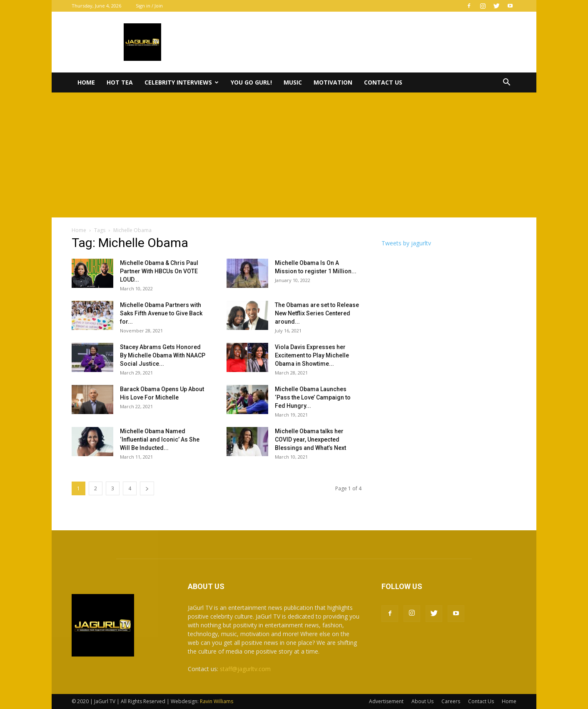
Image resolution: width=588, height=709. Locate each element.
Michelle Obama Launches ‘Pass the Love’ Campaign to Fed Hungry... (313, 397)
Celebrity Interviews (182, 82)
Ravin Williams (217, 701)
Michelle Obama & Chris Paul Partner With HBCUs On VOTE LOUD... (159, 271)
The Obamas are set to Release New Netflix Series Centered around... (317, 313)
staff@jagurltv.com (245, 669)
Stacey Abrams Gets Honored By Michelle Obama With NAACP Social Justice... (163, 355)
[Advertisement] (294, 155)
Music (293, 82)
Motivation (333, 82)
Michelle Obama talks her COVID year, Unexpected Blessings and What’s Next (310, 439)
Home (86, 82)
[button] (506, 83)
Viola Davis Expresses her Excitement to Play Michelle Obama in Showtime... (312, 355)
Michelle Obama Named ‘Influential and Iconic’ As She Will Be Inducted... (160, 439)
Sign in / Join (149, 6)
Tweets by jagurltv (406, 243)
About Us (422, 701)
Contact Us (383, 82)
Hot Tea (120, 82)
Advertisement (386, 701)
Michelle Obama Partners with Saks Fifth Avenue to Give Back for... (161, 313)
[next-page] (147, 488)
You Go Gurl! (251, 82)
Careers (451, 701)
